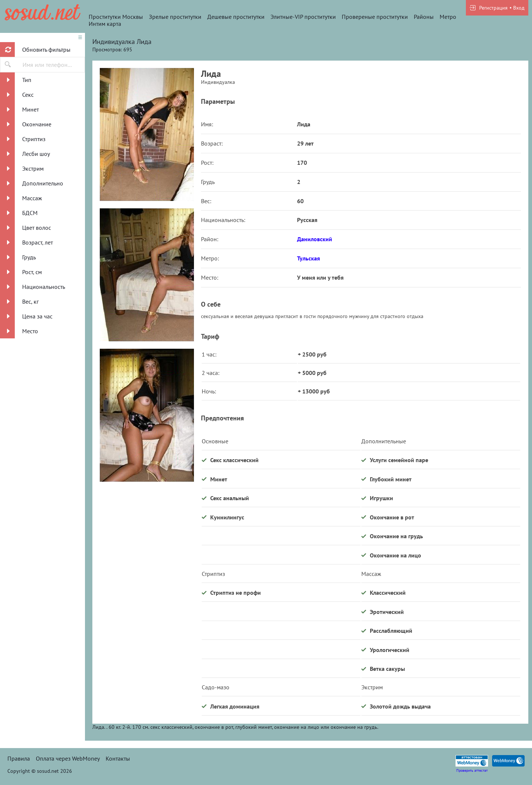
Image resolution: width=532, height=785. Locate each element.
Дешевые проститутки (236, 17)
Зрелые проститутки (175, 17)
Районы (424, 17)
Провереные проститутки (375, 17)
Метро (448, 17)
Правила (19, 758)
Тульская (308, 258)
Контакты (118, 758)
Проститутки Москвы (116, 17)
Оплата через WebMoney (68, 758)
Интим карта (105, 24)
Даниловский (315, 239)
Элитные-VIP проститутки (303, 17)
